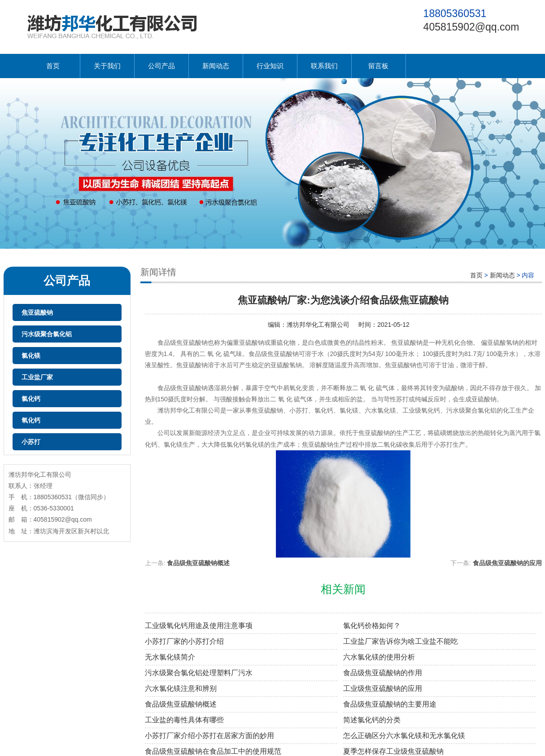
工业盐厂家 (37, 377)
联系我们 (324, 66)
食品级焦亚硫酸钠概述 (198, 563)
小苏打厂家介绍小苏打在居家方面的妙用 (209, 736)
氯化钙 (31, 399)
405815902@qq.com (471, 27)
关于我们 (107, 66)
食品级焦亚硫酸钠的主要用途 (390, 704)
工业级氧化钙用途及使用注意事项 (199, 626)
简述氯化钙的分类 (372, 720)
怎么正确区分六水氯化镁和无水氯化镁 (404, 736)
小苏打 (31, 442)
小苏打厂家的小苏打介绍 (184, 641)
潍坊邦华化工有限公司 (318, 325)
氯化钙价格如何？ (372, 626)
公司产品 (161, 66)
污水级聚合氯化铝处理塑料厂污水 (199, 673)
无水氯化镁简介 (170, 657)
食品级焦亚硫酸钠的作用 (383, 673)
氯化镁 (31, 356)
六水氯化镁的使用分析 (379, 657)
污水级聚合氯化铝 (47, 334)
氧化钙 (31, 420)
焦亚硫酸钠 (37, 312)
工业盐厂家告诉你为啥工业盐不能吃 (401, 641)
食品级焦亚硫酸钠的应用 (507, 563)
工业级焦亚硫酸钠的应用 (383, 688)
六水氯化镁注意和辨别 (181, 688)
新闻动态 (216, 66)
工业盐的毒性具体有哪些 (184, 720)
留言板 (378, 66)
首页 (53, 66)
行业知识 (270, 66)
